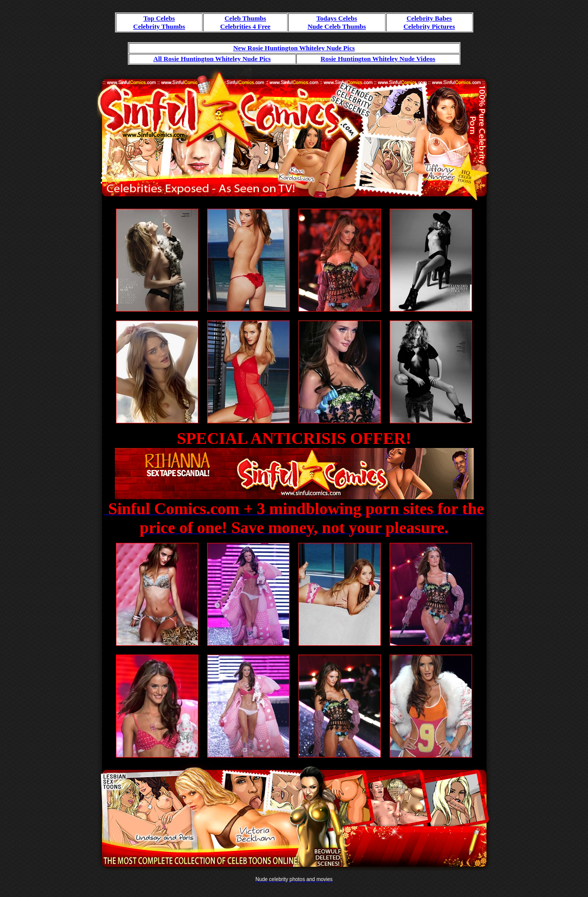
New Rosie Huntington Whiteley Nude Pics (294, 48)
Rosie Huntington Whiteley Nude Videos (378, 59)
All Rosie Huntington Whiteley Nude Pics (212, 59)
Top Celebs (159, 18)
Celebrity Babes (429, 18)
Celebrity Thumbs (159, 26)
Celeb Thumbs (245, 18)
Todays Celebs (337, 18)
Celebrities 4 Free (246, 26)
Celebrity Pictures (429, 26)
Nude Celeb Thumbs (337, 26)
